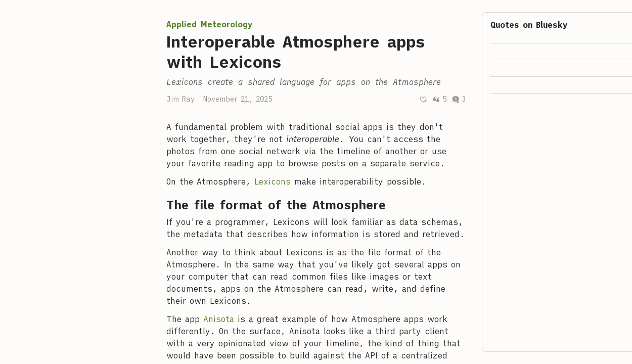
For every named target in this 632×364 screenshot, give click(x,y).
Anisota (219, 319)
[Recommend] (423, 99)
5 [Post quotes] (439, 99)
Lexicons (273, 181)
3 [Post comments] (459, 99)
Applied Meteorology (210, 24)
